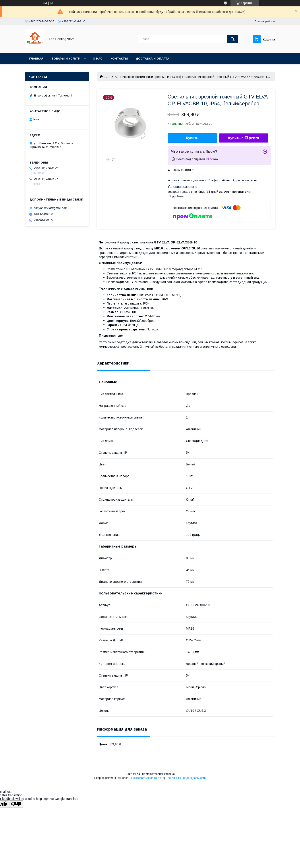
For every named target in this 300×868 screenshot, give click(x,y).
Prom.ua (169, 774)
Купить (192, 138)
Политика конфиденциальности (186, 778)
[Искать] (233, 39)
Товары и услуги (66, 59)
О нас (98, 59)
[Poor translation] (16, 804)
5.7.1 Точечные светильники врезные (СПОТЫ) (146, 77)
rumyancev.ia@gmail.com (51, 208)
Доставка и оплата (152, 59)
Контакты (119, 59)
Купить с (243, 138)
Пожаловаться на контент (147, 778)
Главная (36, 59)
